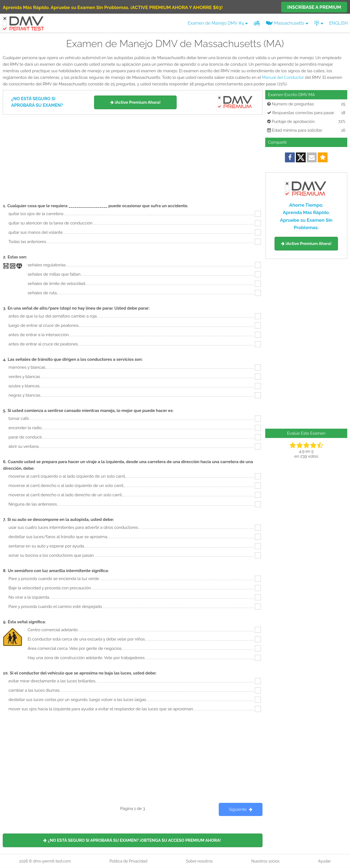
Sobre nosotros (199, 861)
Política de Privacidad (128, 861)
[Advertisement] (133, 156)
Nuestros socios (265, 861)
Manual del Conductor (283, 77)
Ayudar (324, 861)
